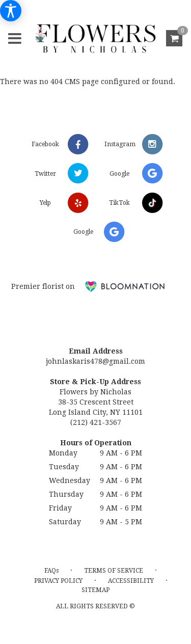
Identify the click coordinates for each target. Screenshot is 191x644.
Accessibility (131, 581)
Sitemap (95, 590)
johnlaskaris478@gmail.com (95, 361)
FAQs (51, 571)
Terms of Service (114, 571)
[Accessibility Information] (11, 11)
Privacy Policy (58, 581)
